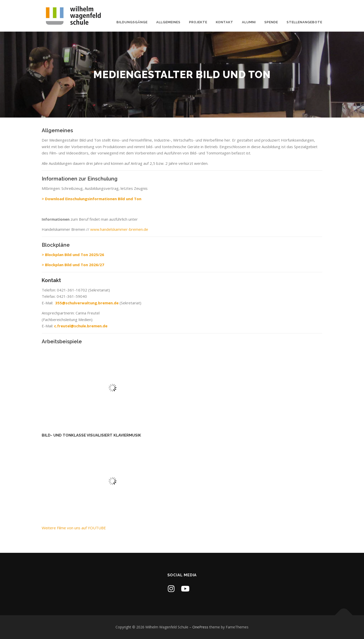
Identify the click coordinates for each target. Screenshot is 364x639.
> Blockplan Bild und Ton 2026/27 (73, 265)
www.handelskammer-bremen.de (119, 229)
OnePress (200, 627)
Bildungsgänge (132, 22)
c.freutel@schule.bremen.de (81, 326)
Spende (271, 22)
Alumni (249, 22)
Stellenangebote (304, 22)
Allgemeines (168, 22)
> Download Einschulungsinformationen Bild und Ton (92, 199)
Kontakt (225, 22)
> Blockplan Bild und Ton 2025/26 (73, 255)
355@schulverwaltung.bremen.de (87, 303)
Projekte (198, 22)
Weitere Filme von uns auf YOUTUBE (74, 528)
